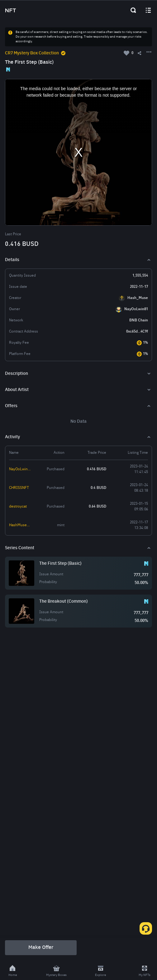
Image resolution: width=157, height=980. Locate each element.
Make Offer (41, 948)
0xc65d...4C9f (137, 332)
